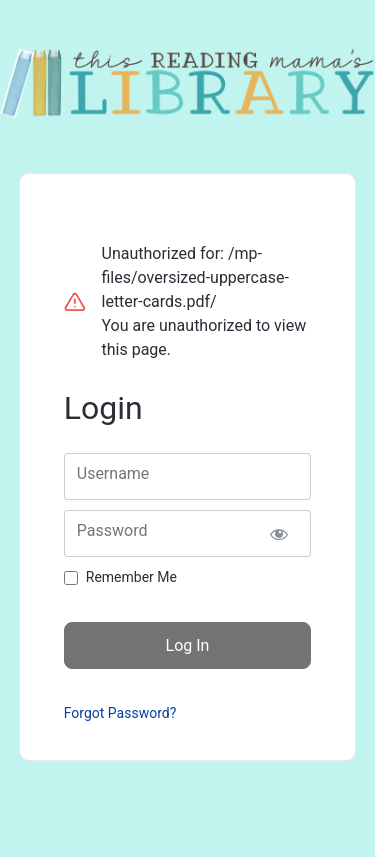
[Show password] (278, 533)
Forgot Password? (120, 713)
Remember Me (131, 577)
